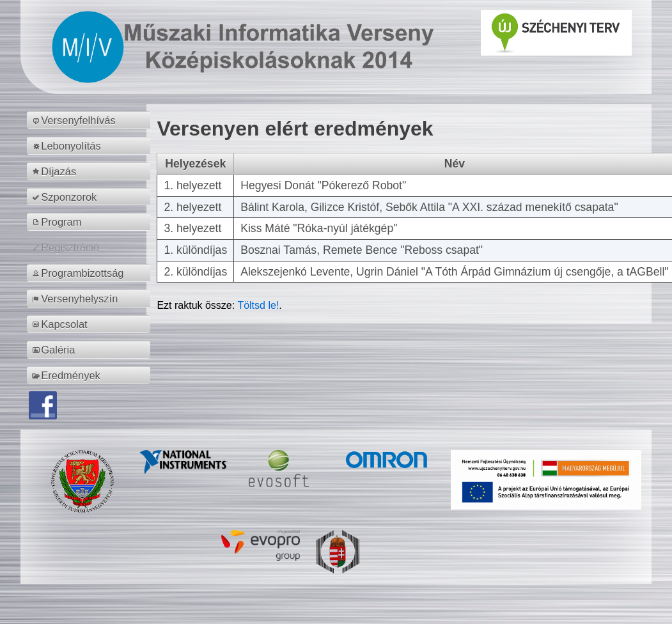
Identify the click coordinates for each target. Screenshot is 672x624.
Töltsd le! (258, 305)
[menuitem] (90, 120)
